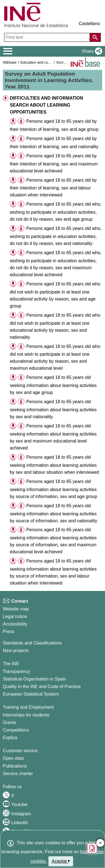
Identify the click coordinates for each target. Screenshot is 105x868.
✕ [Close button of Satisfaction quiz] (100, 843)
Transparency (16, 671)
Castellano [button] (89, 24)
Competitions (16, 730)
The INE (11, 664)
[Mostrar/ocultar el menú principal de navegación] (8, 51)
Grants (10, 722)
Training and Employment (28, 707)
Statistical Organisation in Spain (34, 679)
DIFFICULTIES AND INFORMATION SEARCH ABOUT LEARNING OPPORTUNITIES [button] (46, 105)
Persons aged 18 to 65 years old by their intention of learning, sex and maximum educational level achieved (54, 163)
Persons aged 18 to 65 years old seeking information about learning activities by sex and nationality (53, 409)
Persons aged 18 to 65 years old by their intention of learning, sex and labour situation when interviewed (53, 188)
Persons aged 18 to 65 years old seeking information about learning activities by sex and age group (53, 385)
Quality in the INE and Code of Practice (42, 687)
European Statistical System (31, 694)
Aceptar (61, 861)
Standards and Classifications (32, 643)
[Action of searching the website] (95, 37)
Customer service (20, 751)
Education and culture (38, 62)
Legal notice (15, 616)
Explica (10, 738)
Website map (16, 609)
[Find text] (48, 37)
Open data (13, 758)
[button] (91, 51)
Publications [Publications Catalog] (15, 766)
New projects (16, 651)
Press (9, 632)
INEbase (10, 62)
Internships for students (26, 715)
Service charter (18, 774)
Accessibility (15, 624)
